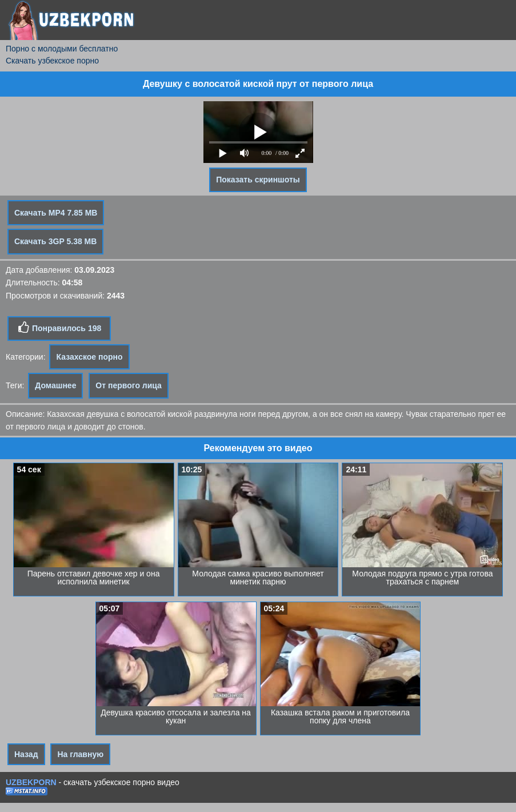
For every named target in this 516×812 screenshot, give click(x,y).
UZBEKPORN (31, 782)
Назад (26, 754)
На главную (80, 754)
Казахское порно (89, 357)
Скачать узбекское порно (52, 61)
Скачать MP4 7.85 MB (56, 213)
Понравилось (59, 328)
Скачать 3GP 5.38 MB (55, 241)
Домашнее (55, 385)
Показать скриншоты (258, 180)
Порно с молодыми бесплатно (62, 49)
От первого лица (129, 385)
